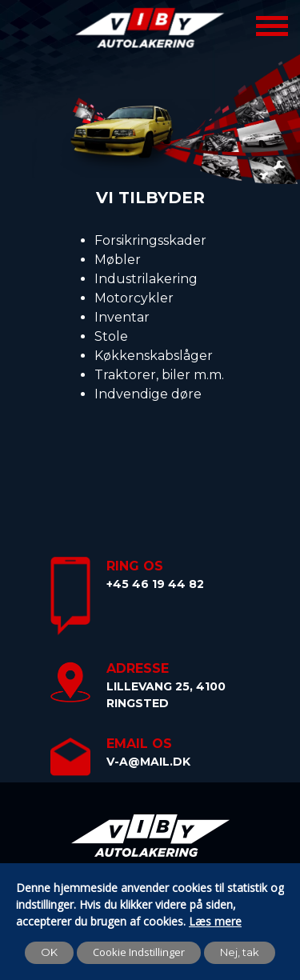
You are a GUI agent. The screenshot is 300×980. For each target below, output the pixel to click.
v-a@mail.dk (148, 762)
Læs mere (215, 921)
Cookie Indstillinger (139, 952)
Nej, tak (240, 952)
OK (49, 952)
